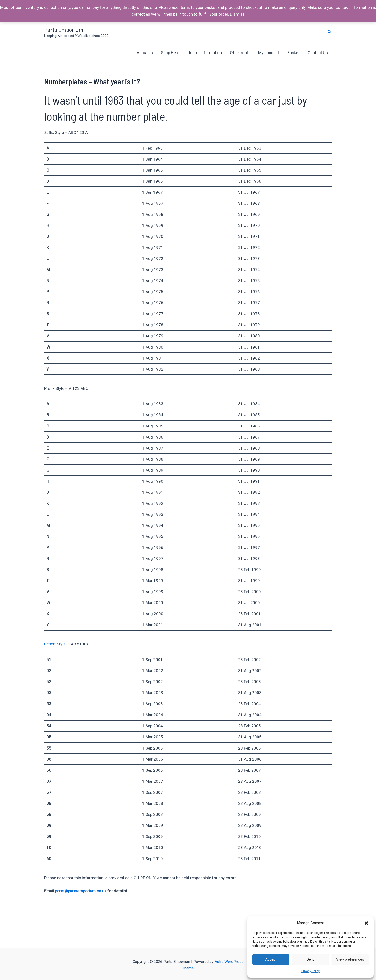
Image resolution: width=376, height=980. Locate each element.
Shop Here (170, 53)
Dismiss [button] (237, 14)
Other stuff (240, 53)
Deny (311, 959)
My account (269, 53)
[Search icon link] (330, 32)
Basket (293, 53)
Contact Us (318, 53)
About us (145, 53)
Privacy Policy (311, 971)
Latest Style (55, 644)
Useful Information (205, 53)
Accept (271, 959)
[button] (366, 923)
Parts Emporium (64, 29)
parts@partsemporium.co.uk (81, 891)
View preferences (350, 959)
